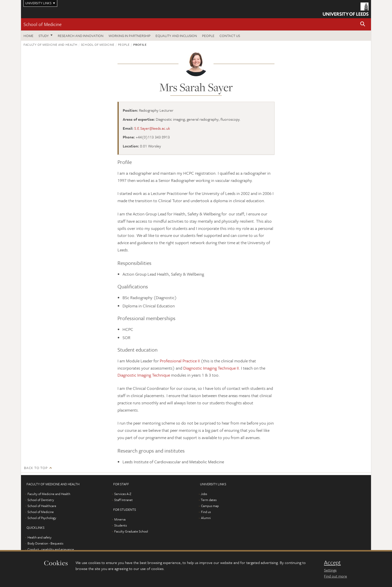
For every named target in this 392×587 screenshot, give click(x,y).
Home (28, 36)
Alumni (206, 518)
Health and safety (39, 537)
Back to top (36, 468)
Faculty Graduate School (131, 531)
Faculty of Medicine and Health (50, 44)
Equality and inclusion (176, 36)
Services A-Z (123, 494)
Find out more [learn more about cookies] (335, 576)
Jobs (204, 494)
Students (120, 525)
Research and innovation (81, 36)
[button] (363, 24)
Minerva (120, 519)
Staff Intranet (123, 500)
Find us (206, 512)
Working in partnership (129, 36)
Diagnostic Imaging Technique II (211, 368)
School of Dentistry (41, 500)
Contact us (230, 36)
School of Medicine (42, 24)
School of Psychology (42, 518)
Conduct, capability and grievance (51, 549)
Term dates (209, 500)
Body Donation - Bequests (45, 543)
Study (44, 36)
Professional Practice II (180, 361)
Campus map (210, 506)
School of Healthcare (42, 506)
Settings (330, 570)
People (208, 36)
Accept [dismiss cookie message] (332, 563)
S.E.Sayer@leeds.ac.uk (152, 128)
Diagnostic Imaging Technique (144, 375)
